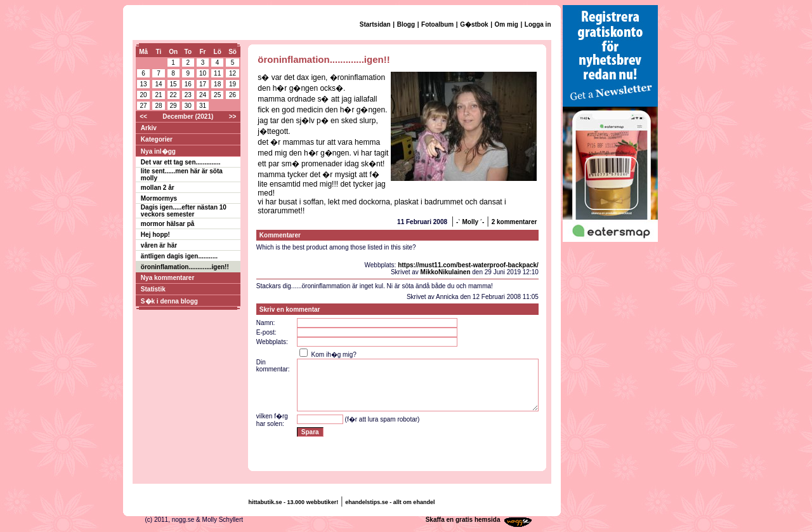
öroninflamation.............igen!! (185, 267)
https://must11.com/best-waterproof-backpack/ (468, 265)
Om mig (507, 24)
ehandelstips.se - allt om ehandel (390, 502)
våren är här (159, 245)
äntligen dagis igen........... (179, 256)
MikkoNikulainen (446, 272)
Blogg (406, 24)
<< (143, 116)
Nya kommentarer (167, 278)
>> (233, 116)
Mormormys (159, 198)
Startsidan (375, 24)
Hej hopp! (155, 235)
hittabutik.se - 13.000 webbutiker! (294, 502)
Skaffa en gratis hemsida (463, 520)
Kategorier (157, 139)
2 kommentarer (514, 222)
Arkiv (149, 128)
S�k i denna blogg (169, 301)
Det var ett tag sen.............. (181, 162)
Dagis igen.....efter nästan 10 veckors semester (184, 211)
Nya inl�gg (158, 151)
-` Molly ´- (470, 222)
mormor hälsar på (167, 224)
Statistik (153, 289)
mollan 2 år (158, 188)
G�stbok (474, 24)
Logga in (538, 24)
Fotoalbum (437, 24)
